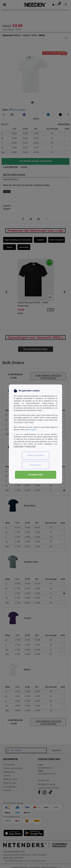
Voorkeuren (35, 465)
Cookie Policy (19, 446)
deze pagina (32, 430)
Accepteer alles (36, 475)
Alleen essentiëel (35, 455)
